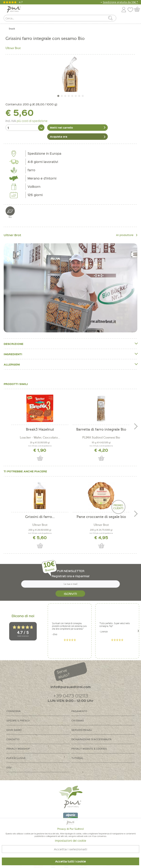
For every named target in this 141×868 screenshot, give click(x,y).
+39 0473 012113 (71, 695)
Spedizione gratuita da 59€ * (120, 2)
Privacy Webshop (18, 748)
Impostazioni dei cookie (70, 841)
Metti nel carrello (61, 127)
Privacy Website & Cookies (89, 748)
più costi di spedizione (32, 121)
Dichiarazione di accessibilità (92, 738)
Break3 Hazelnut (40, 429)
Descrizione (70, 343)
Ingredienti (70, 353)
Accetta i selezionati (70, 849)
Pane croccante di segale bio (101, 516)
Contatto (13, 738)
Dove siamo (14, 729)
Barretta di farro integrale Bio (101, 429)
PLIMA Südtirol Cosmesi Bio (101, 437)
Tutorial (77, 757)
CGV (9, 767)
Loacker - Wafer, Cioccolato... (40, 437)
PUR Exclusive (16, 757)
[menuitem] (135, 19)
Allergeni (70, 364)
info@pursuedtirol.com (71, 686)
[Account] (124, 9)
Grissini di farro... (40, 516)
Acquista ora (59, 136)
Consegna (13, 710)
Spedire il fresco (18, 720)
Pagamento (79, 710)
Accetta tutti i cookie (70, 861)
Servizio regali (82, 729)
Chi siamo (78, 720)
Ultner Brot (13, 48)
